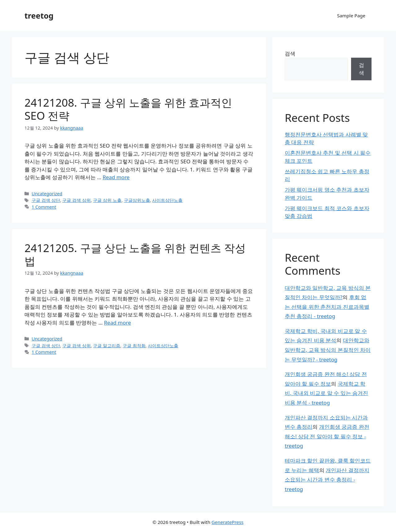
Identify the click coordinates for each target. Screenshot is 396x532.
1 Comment (44, 207)
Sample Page (351, 16)
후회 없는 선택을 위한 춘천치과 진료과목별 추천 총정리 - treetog (327, 307)
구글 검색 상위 (77, 200)
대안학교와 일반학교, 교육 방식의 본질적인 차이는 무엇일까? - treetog (328, 350)
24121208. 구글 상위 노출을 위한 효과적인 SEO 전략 (128, 109)
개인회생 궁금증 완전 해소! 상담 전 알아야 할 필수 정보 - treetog (327, 436)
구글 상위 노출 (107, 200)
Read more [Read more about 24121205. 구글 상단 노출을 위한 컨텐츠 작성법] (118, 323)
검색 (290, 53)
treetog (39, 16)
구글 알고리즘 (107, 346)
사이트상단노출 (167, 200)
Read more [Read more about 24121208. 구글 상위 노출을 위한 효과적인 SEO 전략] (116, 177)
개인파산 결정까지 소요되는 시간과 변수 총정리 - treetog (327, 480)
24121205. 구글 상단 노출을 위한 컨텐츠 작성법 (135, 254)
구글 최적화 (134, 346)
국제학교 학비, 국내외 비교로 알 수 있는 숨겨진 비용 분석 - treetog (326, 393)
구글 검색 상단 (46, 200)
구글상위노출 (137, 200)
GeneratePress (228, 522)
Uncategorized (47, 194)
